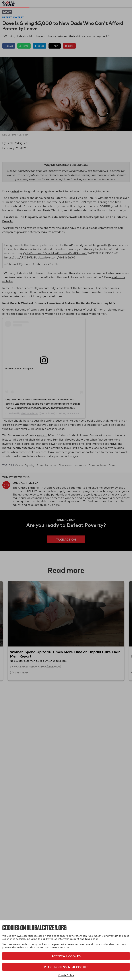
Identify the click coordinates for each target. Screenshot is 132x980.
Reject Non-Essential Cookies (66, 967)
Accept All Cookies (66, 956)
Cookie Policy (66, 975)
